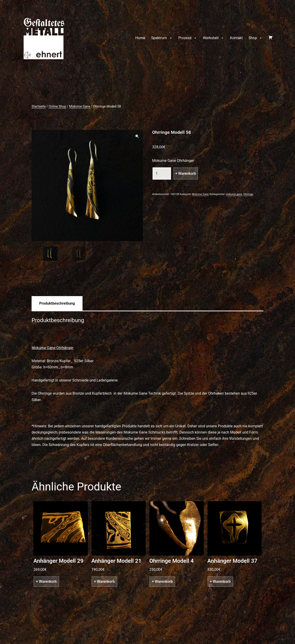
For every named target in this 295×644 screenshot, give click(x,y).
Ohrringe (248, 194)
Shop (253, 38)
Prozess (185, 38)
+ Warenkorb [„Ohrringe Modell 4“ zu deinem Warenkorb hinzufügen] (162, 581)
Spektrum (159, 38)
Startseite (39, 106)
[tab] (57, 303)
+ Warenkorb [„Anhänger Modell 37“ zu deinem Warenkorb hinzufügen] (220, 581)
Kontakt (236, 38)
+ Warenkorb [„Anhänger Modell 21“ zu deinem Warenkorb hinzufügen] (104, 581)
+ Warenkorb (186, 173)
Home (140, 38)
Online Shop (57, 106)
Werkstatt (211, 38)
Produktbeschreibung (57, 303)
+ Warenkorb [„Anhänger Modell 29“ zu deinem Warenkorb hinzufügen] (46, 581)
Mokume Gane (80, 106)
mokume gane (234, 194)
